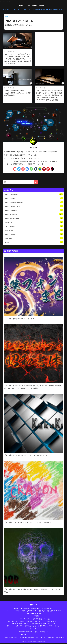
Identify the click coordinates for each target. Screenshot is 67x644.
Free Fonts (34, 222)
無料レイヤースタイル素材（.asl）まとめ (47, 622)
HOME (33, 605)
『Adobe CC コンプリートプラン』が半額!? (19, 612)
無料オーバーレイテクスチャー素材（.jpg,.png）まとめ (23, 626)
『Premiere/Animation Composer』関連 (41, 609)
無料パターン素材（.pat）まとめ (21, 624)
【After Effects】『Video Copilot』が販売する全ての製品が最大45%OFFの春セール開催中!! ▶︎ (31, 9)
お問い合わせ (60, 638)
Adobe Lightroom (34, 210)
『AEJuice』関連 (24, 609)
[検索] (36, 182)
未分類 (34, 242)
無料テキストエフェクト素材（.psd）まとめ (21, 622)
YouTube (35, 612)
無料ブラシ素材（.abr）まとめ (42, 620)
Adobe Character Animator (34, 202)
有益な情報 (34, 238)
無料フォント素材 (44, 612)
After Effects (25, 635)
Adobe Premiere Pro (34, 218)
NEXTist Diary (34, 230)
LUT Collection (34, 226)
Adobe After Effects (34, 194)
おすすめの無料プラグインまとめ (14, 638)
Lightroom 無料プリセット (33, 614)
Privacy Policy (51, 638)
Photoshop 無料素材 (33, 617)
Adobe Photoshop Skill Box (24, 620)
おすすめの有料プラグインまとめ (35, 638)
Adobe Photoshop (34, 214)
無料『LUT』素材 (56, 612)
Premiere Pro (33, 629)
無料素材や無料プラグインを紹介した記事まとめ (33, 632)
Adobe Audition (34, 198)
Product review (34, 234)
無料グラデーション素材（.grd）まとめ (44, 624)
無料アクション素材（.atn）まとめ (50, 626)
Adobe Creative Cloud (34, 206)
